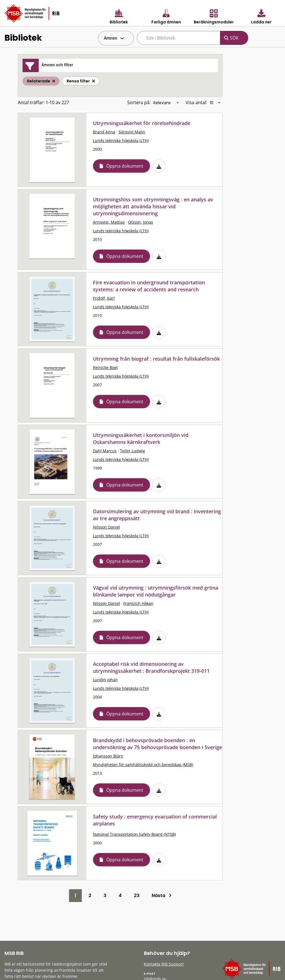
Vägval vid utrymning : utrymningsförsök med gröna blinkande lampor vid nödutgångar (156, 591)
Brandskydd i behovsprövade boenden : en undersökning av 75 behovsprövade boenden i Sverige (158, 744)
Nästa (162, 895)
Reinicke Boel (105, 367)
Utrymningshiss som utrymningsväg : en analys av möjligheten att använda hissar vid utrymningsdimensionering (153, 206)
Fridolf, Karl (104, 298)
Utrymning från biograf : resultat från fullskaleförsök (156, 359)
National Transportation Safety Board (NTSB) (134, 834)
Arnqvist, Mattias (109, 222)
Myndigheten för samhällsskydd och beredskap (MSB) (143, 765)
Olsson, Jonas (141, 222)
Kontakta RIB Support (164, 964)
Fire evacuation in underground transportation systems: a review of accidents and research (149, 286)
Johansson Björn (108, 756)
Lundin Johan (105, 680)
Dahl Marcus (105, 451)
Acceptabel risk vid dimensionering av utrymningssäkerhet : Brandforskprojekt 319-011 (151, 667)
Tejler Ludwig (132, 451)
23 (137, 895)
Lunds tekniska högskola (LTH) (121, 140)
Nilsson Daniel (106, 527)
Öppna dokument (125, 166)
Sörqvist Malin (132, 132)
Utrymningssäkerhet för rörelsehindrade (142, 123)
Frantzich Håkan (138, 603)
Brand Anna (104, 132)
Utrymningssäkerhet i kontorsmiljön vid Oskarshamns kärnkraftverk (141, 438)
